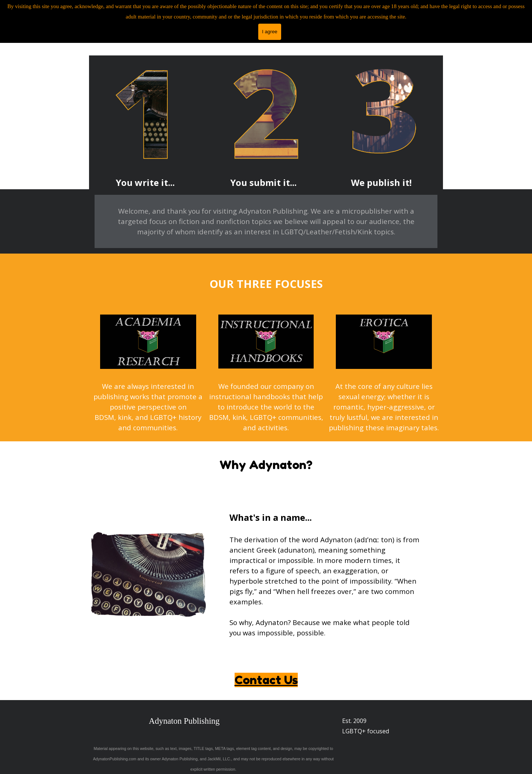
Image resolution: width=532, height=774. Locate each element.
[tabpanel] (145, 183)
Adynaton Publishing (184, 721)
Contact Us (266, 680)
